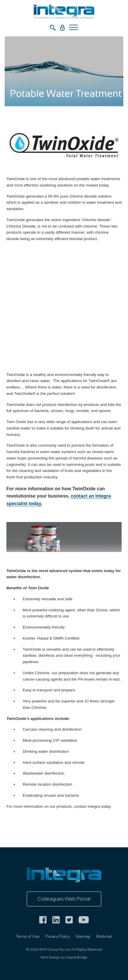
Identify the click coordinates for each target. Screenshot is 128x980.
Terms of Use (28, 936)
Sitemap (83, 936)
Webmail (104, 936)
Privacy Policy (58, 936)
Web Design (50, 957)
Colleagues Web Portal (64, 899)
